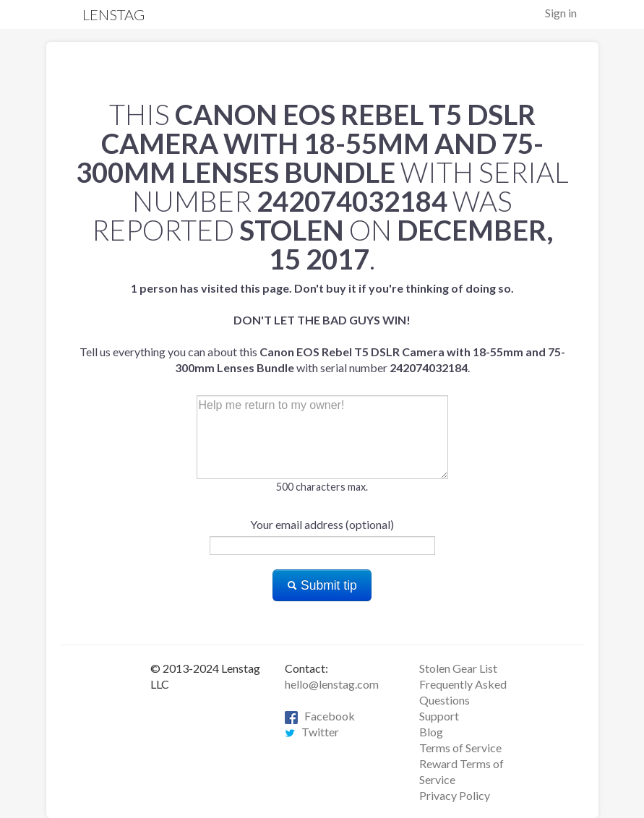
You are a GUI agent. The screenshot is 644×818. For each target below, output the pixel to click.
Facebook (320, 716)
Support (439, 716)
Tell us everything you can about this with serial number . (322, 328)
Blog (431, 732)
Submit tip (322, 585)
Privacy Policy (455, 795)
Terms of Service (460, 748)
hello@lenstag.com (332, 684)
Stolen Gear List (458, 668)
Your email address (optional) (322, 524)
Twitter (312, 732)
